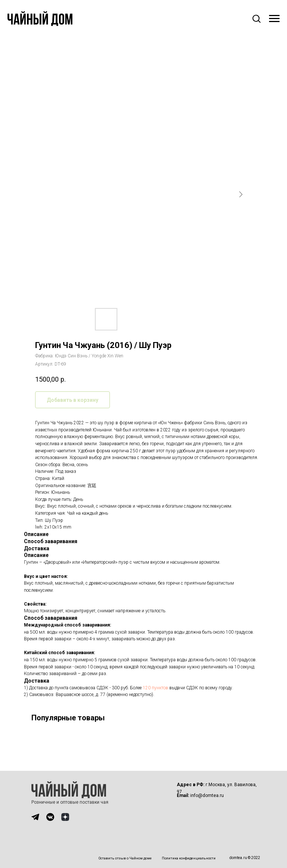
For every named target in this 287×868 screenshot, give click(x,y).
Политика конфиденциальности (189, 858)
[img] (35, 817)
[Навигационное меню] (274, 19)
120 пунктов (155, 688)
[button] (256, 18)
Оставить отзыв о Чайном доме (125, 858)
